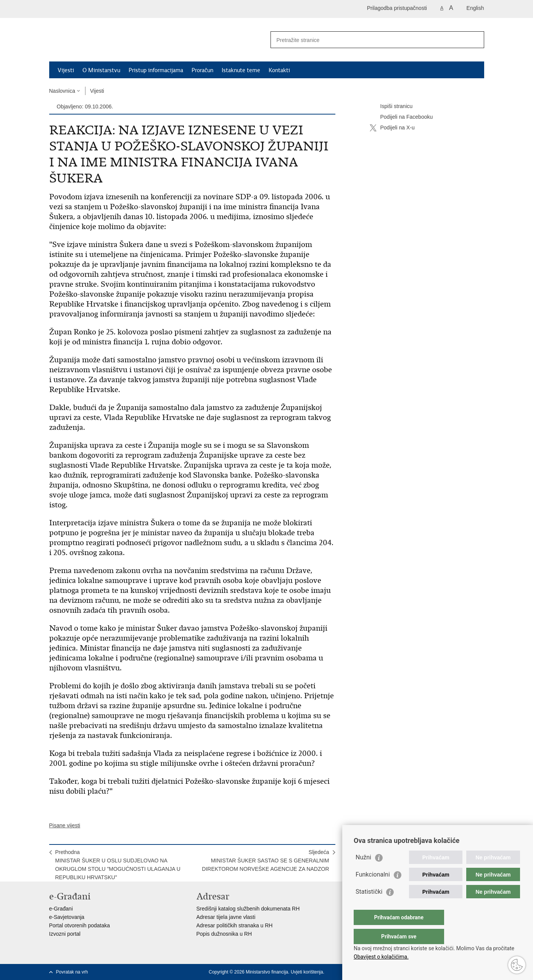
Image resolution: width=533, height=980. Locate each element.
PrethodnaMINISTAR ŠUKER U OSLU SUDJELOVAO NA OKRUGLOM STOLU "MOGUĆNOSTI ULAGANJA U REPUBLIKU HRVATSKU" (118, 865)
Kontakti (279, 70)
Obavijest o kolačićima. (381, 957)
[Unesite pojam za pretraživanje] (369, 40)
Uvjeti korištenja (307, 972)
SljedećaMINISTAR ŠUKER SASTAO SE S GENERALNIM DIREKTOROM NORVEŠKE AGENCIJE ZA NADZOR (265, 861)
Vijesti (66, 70)
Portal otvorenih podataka (80, 925)
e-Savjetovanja (67, 917)
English (475, 8)
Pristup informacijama (156, 70)
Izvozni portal (65, 934)
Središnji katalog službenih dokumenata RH (248, 909)
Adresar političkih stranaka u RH (235, 925)
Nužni (363, 873)
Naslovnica (62, 91)
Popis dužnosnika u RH (224, 934)
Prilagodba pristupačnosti (397, 8)
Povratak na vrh (72, 972)
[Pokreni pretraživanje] (475, 40)
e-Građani (61, 909)
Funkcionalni (373, 890)
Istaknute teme (241, 70)
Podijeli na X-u (392, 128)
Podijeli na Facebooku (401, 117)
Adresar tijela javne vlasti (226, 917)
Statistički (369, 907)
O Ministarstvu (101, 70)
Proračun (202, 70)
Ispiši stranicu (391, 107)
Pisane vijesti (65, 825)
